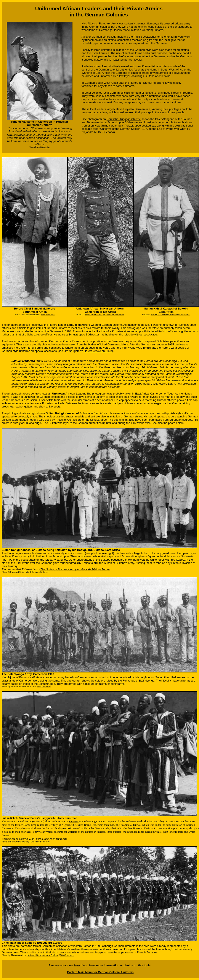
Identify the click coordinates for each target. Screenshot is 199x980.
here (77, 965)
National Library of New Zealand (43, 955)
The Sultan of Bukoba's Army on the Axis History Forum (75, 569)
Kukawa (74, 821)
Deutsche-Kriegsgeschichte (124, 119)
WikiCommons (67, 955)
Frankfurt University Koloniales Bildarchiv (105, 315)
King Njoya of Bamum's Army (100, 23)
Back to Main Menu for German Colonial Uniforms (100, 972)
